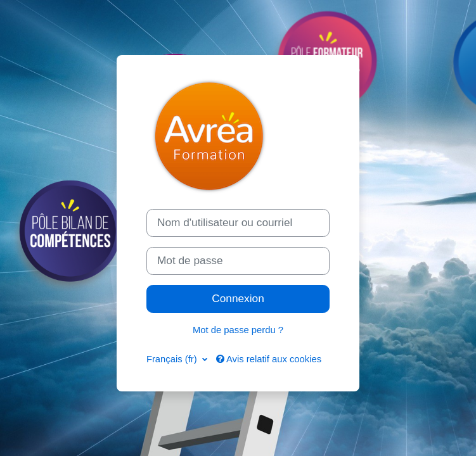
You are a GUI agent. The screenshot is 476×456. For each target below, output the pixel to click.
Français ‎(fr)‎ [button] (173, 359)
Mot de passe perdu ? (238, 330)
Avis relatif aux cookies (269, 359)
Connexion (238, 298)
